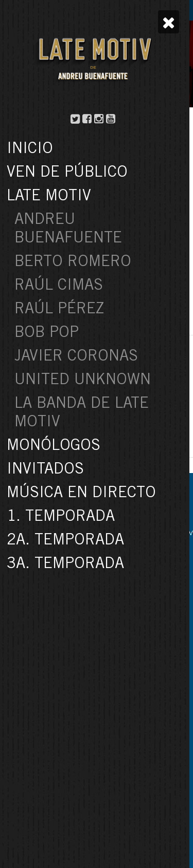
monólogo (144, 243)
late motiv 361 (98, 243)
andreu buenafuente (110, 233)
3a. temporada (49, 233)
